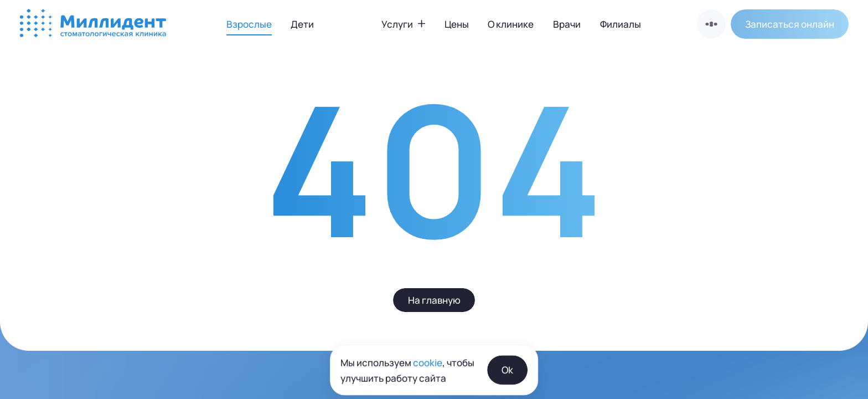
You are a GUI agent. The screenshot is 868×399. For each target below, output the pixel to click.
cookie (428, 390)
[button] (790, 24)
